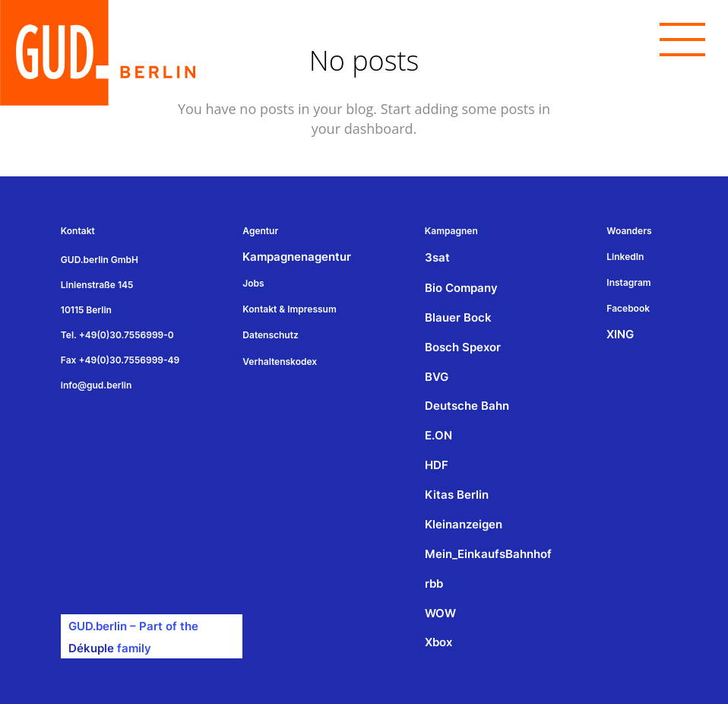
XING (620, 334)
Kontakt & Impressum (289, 309)
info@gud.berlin (96, 385)
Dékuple (91, 648)
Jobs (253, 283)
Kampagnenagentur (297, 257)
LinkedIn (625, 257)
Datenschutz (270, 335)
